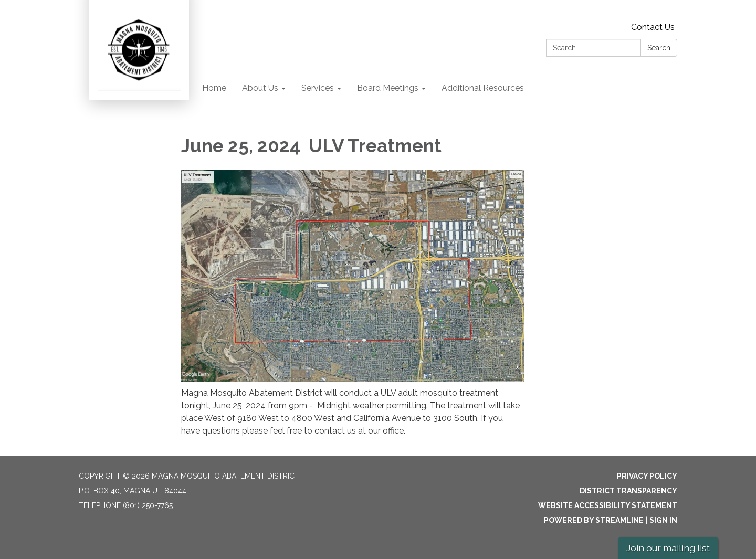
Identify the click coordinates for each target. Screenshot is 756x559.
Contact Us (653, 27)
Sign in (663, 520)
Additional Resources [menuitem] (483, 88)
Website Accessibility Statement (608, 505)
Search (659, 48)
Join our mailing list (668, 548)
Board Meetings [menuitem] (388, 88)
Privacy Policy (647, 476)
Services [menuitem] (318, 88)
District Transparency (628, 491)
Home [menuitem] (214, 88)
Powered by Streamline (594, 520)
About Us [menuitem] (260, 88)
